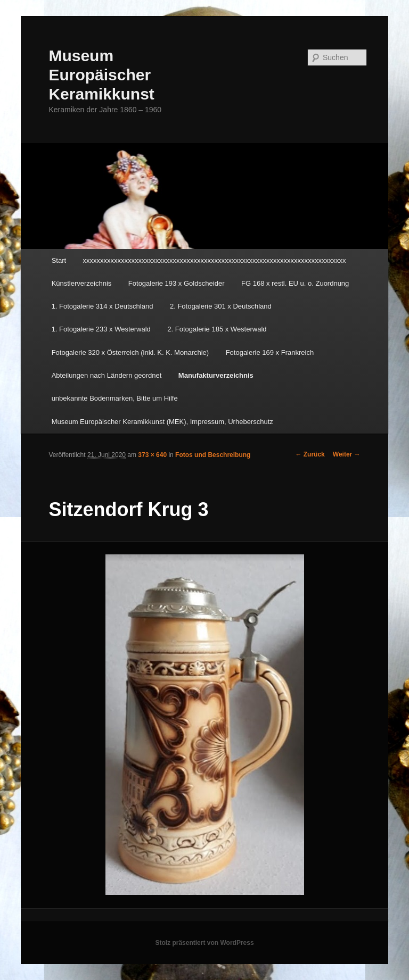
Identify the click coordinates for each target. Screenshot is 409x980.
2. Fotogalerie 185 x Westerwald (217, 329)
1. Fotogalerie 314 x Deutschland (103, 306)
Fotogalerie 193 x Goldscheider (177, 283)
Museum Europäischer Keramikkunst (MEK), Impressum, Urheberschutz (162, 422)
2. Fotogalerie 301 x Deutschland (221, 306)
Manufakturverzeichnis (216, 375)
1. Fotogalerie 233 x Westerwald (101, 329)
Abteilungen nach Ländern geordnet (107, 375)
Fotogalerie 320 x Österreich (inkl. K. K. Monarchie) (130, 352)
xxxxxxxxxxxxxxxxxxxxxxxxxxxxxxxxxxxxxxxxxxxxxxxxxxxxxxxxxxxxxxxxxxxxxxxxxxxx (215, 260)
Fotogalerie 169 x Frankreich (270, 352)
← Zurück (310, 454)
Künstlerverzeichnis (82, 283)
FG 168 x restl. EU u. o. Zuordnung (295, 283)
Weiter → (347, 454)
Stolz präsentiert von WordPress (204, 943)
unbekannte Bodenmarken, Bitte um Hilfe (115, 398)
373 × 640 (152, 455)
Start (59, 260)
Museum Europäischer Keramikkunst (101, 75)
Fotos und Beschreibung (213, 455)
